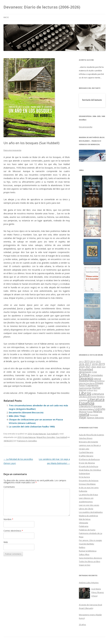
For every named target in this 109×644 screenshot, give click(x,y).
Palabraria (84, 526)
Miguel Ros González (46, 437)
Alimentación (85, 372)
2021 (88, 367)
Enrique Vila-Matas (87, 484)
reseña (84, 414)
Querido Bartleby (87, 544)
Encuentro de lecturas (89, 480)
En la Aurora (84, 477)
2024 (104, 367)
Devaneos (86, 378)
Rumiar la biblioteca (88, 551)
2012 (81, 362)
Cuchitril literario (86, 452)
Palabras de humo (87, 530)
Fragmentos (92, 385)
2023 (99, 367)
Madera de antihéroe (88, 516)
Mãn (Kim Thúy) (17, 416)
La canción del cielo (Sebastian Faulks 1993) (32, 427)
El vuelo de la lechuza (89, 466)
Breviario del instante (88, 442)
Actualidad (86, 369)
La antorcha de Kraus (88, 495)
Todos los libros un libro (90, 561)
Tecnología (94, 415)
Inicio (6, 17)
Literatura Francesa (90, 406)
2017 (88, 364)
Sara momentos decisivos (90, 558)
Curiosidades (97, 375)
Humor (96, 388)
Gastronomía (85, 388)
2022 (94, 367)
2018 (95, 364)
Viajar (83, 417)
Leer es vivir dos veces (89, 505)
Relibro (82, 547)
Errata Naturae (39, 434)
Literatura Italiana (86, 409)
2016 (30, 434)
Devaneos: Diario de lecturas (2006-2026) (42, 7)
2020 (82, 367)
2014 (93, 361)
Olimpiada (83, 523)
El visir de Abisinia (87, 463)
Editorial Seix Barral (87, 383)
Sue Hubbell (52, 434)
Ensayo (99, 383)
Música (83, 412)
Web (6, 542)
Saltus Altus (84, 554)
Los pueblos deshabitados (91, 512)
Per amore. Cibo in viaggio (90, 540)
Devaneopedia (86, 127)
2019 (102, 364)
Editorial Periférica (97, 381)
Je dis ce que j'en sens (89, 488)
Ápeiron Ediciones (95, 418)
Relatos (98, 411)
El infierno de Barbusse (89, 459)
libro (95, 390)
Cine (94, 372)
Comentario (9, 487)
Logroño (100, 409)
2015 (98, 361)
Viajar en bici (85, 565)
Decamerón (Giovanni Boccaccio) (26, 412)
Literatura (98, 394)
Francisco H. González (27, 441)
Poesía (90, 412)
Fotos (82, 385)
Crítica (84, 375)
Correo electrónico (13, 531)
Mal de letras (85, 519)
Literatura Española (92, 401)
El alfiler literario (86, 456)
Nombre (8, 519)
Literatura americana (88, 397)
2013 (87, 361)
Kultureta (83, 491)
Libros (85, 393)
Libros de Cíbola (86, 509)
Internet (82, 390)
